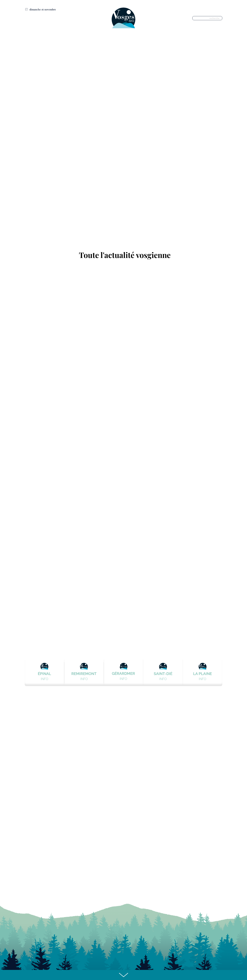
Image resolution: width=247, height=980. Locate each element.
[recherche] (208, 18)
